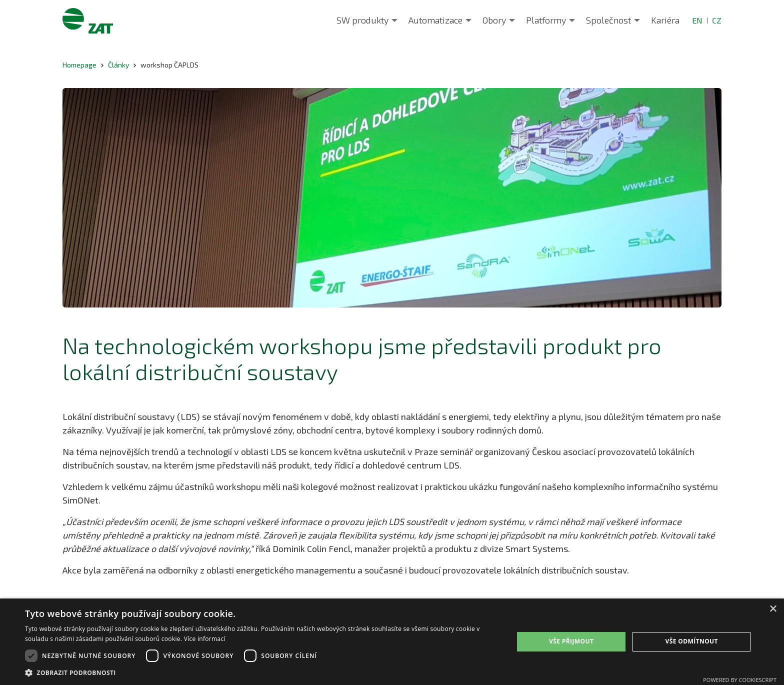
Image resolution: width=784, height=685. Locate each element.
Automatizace (435, 20)
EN (697, 20)
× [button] (773, 609)
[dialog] (392, 642)
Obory (494, 20)
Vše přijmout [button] (571, 641)
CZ (717, 20)
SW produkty (362, 20)
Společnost (608, 20)
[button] (262, 672)
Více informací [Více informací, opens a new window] (205, 639)
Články (118, 65)
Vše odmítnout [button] (691, 641)
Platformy (546, 20)
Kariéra (665, 20)
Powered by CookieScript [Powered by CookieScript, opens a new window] (740, 680)
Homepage (79, 65)
